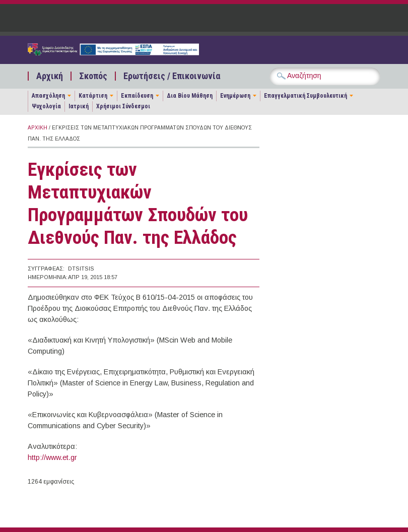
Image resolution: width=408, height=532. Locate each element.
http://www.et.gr (52, 457)
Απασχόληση (48, 96)
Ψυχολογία (46, 106)
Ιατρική (79, 106)
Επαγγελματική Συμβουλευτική (305, 96)
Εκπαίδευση (137, 96)
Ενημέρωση (235, 96)
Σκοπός (93, 76)
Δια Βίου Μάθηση (190, 96)
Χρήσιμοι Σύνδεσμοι (123, 106)
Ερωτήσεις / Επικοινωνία (172, 76)
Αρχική (50, 76)
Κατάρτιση (93, 96)
